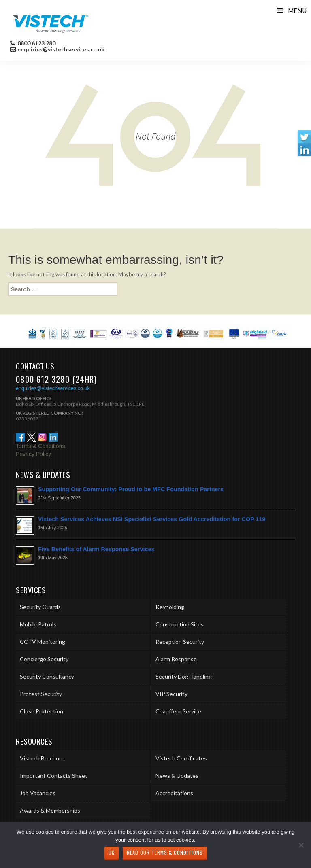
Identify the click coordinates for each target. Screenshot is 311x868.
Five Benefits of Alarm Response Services (96, 549)
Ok (112, 852)
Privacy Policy (33, 454)
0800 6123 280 (36, 43)
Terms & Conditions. (41, 446)
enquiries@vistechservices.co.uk (61, 49)
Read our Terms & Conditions (165, 852)
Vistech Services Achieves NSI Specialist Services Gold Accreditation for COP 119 (152, 519)
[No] (301, 845)
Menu (291, 11)
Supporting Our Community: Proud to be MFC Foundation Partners (131, 489)
